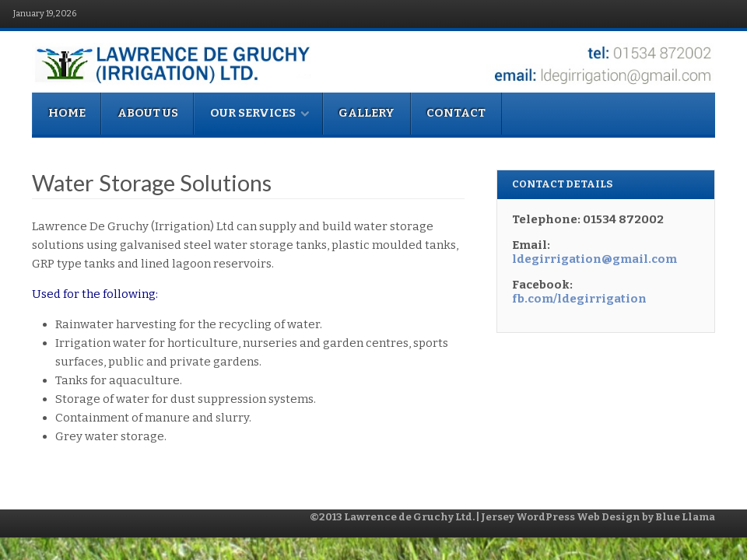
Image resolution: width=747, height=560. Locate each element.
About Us (148, 113)
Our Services (260, 113)
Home (67, 113)
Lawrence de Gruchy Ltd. (410, 517)
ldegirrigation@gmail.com (594, 259)
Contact (456, 113)
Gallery (366, 113)
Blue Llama (685, 517)
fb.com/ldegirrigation (579, 299)
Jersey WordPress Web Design (561, 517)
